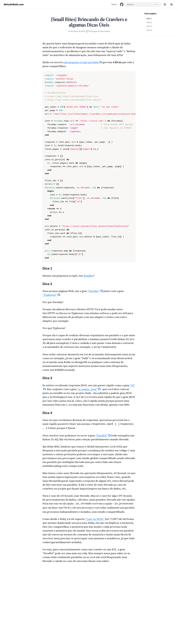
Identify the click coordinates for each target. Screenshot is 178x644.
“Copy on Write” (95, 518)
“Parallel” (102, 435)
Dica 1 (149, 18)
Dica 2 (149, 22)
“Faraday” (94, 291)
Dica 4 (149, 30)
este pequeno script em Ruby (81, 62)
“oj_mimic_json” (87, 389)
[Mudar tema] (171, 4)
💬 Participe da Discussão (98, 31)
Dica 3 (149, 26)
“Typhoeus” (50, 295)
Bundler (89, 276)
